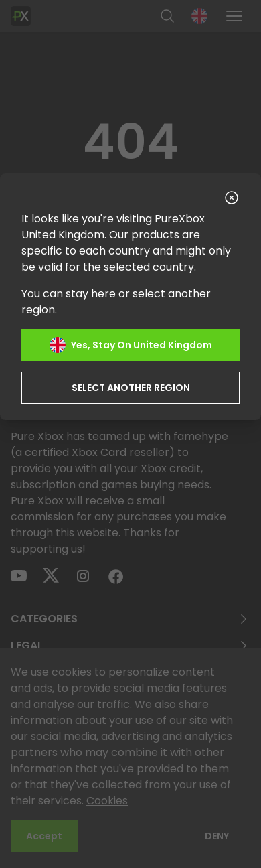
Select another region (131, 388)
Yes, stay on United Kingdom (131, 345)
